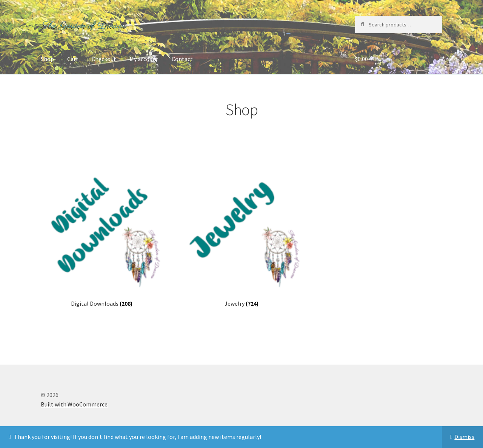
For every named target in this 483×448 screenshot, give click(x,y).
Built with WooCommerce (74, 404)
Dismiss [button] (464, 437)
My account (144, 59)
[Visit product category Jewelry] (241, 238)
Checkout (104, 59)
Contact (182, 59)
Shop (47, 59)
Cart (73, 59)
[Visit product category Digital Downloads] (102, 238)
